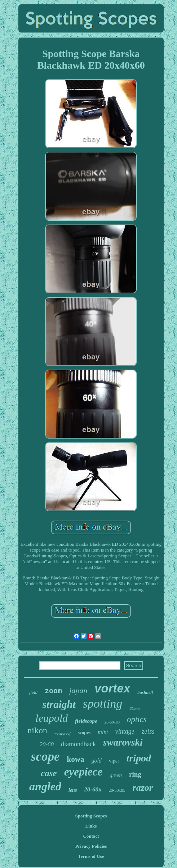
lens (73, 790)
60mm (134, 708)
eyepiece (83, 772)
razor (143, 788)
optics (137, 719)
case (49, 773)
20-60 (47, 744)
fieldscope (86, 721)
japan (78, 690)
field (33, 692)
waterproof (63, 733)
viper (114, 761)
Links (91, 826)
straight (59, 704)
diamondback (78, 744)
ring (135, 774)
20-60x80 (112, 722)
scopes (84, 732)
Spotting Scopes (91, 816)
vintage (125, 731)
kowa (76, 759)
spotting (103, 703)
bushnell (145, 692)
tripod (139, 758)
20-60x (93, 789)
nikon (37, 730)
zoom (53, 691)
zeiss (148, 731)
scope (45, 757)
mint (103, 732)
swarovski (123, 742)
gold (96, 761)
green (116, 775)
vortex (112, 688)
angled (45, 786)
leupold (52, 718)
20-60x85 (117, 790)
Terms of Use (91, 856)
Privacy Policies (91, 846)
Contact (91, 836)
